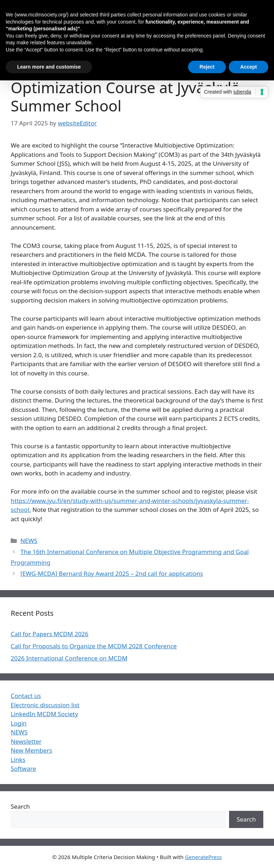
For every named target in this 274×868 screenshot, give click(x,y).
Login (19, 723)
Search (20, 806)
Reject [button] (207, 67)
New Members (31, 750)
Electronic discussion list (45, 705)
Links (18, 760)
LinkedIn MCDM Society (44, 714)
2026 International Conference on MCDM (69, 658)
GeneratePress (203, 857)
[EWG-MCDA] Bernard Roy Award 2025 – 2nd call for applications (112, 573)
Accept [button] (248, 67)
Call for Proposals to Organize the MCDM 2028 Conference (94, 646)
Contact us (26, 696)
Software (23, 769)
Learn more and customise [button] (49, 67)
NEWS (29, 541)
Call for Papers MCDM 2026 (50, 634)
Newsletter (26, 741)
